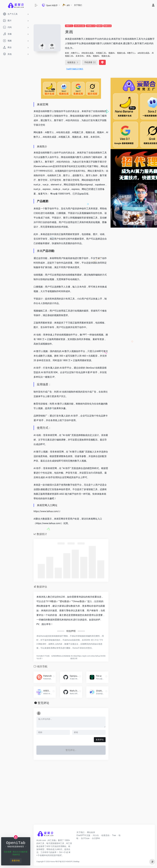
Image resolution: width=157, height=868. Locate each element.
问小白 (96, 835)
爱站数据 (64, 601)
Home (53, 862)
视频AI (99, 26)
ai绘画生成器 (143, 53)
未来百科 (80, 56)
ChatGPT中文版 (83, 835)
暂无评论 (43, 703)
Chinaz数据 (78, 601)
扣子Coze (85, 838)
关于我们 (78, 5)
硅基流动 (105, 835)
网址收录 (91, 832)
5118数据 (51, 601)
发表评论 (100, 740)
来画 (88, 56)
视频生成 (107, 26)
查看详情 (16, 861)
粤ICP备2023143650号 (64, 862)
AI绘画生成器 (79, 26)
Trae (114, 835)
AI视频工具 (91, 26)
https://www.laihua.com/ (46, 511)
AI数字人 (69, 26)
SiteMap (76, 862)
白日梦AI (96, 838)
